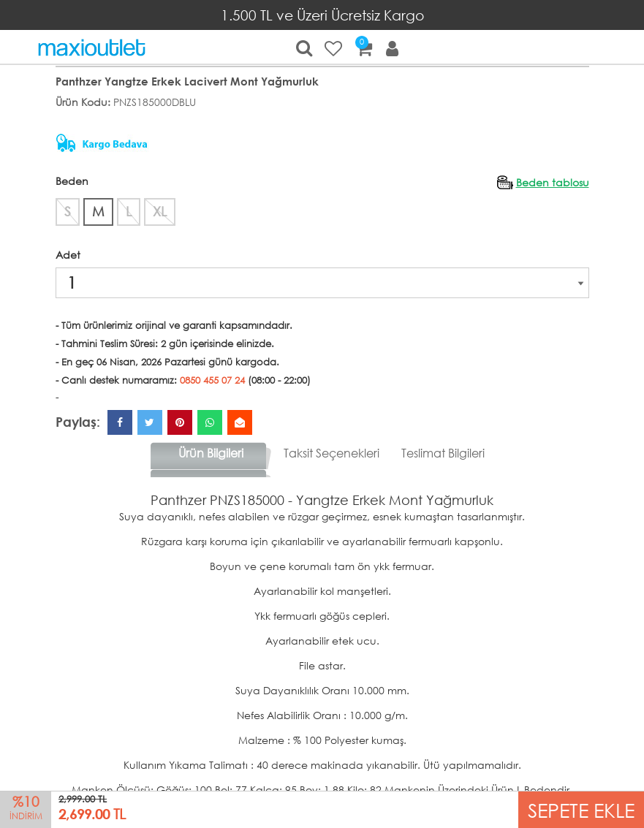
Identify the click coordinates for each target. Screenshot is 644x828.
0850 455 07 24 (212, 380)
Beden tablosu (553, 182)
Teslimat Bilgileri (443, 453)
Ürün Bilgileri (211, 453)
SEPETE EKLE (581, 809)
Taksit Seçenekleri (332, 453)
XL (160, 211)
